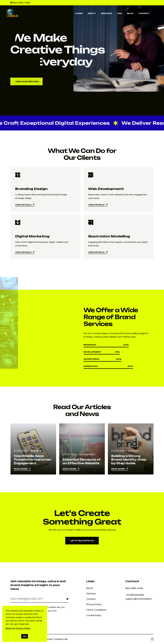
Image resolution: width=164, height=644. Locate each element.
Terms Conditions (96, 610)
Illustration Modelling (109, 236)
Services (91, 594)
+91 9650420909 (135, 595)
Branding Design (31, 189)
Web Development (106, 189)
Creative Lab (61, 639)
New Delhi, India (21, 3)
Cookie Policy (94, 615)
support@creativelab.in (139, 599)
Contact (91, 599)
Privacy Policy (94, 604)
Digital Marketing (32, 236)
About (90, 588)
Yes (25, 636)
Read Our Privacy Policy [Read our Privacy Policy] (18, 628)
